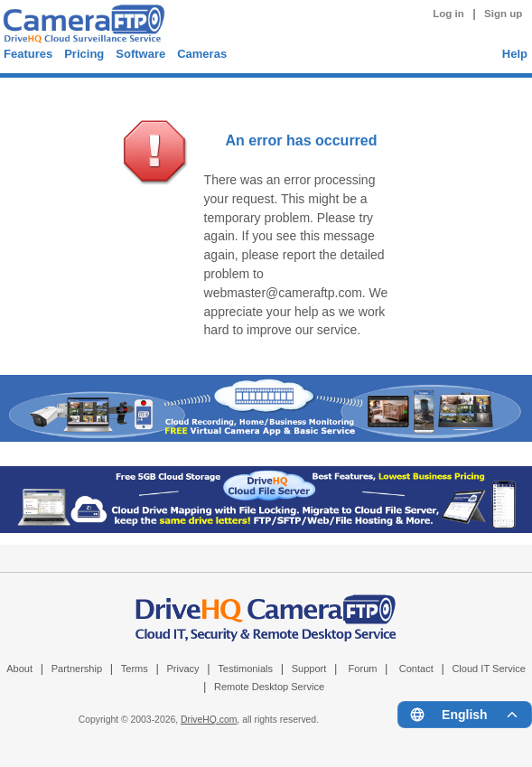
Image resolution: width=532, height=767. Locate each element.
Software (140, 54)
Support (309, 669)
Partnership (77, 669)
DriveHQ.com (209, 720)
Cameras (202, 54)
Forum (363, 669)
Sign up (503, 14)
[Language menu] (465, 715)
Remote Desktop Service (269, 687)
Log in (448, 14)
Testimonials (245, 669)
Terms (135, 669)
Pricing (84, 54)
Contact (416, 669)
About (19, 669)
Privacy (182, 669)
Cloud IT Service (488, 669)
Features (28, 54)
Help (515, 54)
